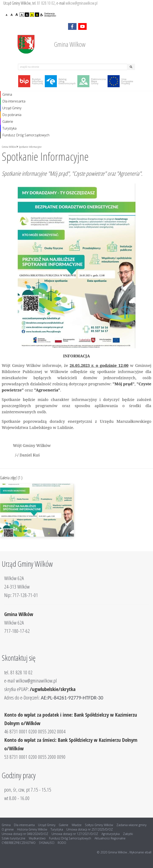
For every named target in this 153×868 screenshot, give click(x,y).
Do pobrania (12, 115)
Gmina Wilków (9, 147)
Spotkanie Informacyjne (30, 147)
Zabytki (128, 834)
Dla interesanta (14, 101)
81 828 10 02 (46, 3)
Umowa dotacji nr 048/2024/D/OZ (25, 834)
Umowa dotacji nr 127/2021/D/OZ (75, 834)
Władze (77, 825)
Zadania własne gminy (131, 825)
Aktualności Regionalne (110, 838)
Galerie (8, 122)
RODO (62, 843)
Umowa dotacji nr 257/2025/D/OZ (90, 829)
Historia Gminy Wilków (32, 829)
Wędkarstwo (37, 838)
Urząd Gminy (12, 108)
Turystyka (9, 128)
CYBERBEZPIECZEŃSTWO (19, 843)
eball (148, 852)
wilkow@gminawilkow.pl (81, 3)
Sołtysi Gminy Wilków (99, 825)
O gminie (8, 829)
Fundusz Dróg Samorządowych (26, 135)
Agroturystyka (111, 834)
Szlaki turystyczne (14, 838)
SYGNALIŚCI (47, 843)
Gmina (7, 94)
